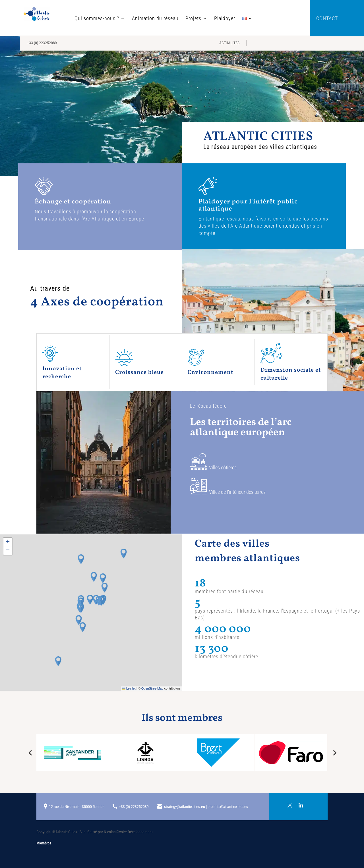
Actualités (229, 43)
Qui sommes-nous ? (79, 19)
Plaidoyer (207, 19)
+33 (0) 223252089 (42, 43)
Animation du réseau (137, 19)
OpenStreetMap (152, 688)
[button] (101, 601)
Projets (176, 19)
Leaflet (129, 688)
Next (334, 753)
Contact (327, 19)
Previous (30, 753)
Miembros (44, 843)
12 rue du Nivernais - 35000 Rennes (77, 807)
